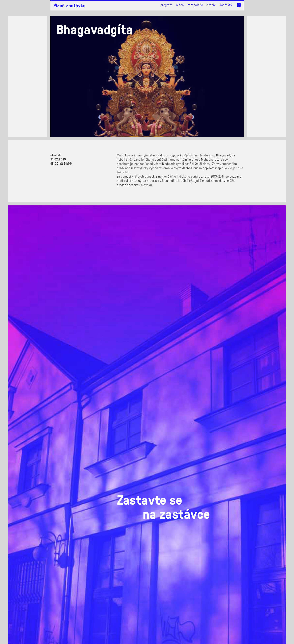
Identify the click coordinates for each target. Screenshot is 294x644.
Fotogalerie (195, 5)
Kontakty (226, 5)
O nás (180, 5)
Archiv (211, 5)
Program (166, 5)
